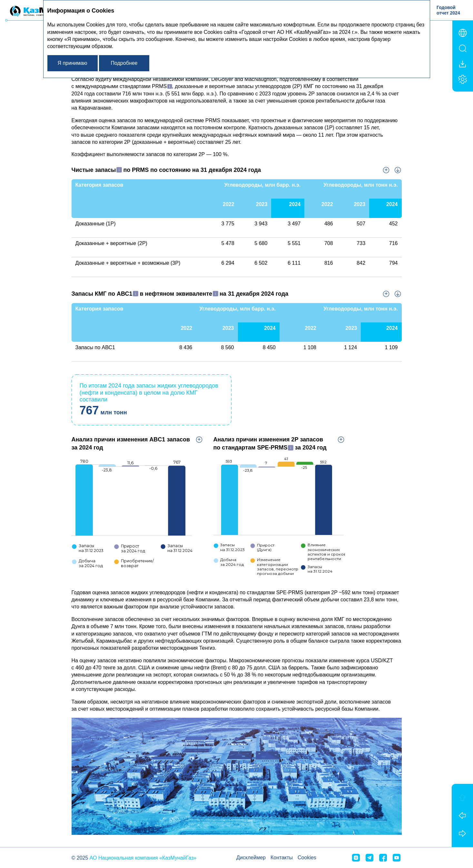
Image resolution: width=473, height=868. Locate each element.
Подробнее (124, 63)
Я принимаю (72, 63)
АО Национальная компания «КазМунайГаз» (143, 858)
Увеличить (386, 170)
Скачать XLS (398, 170)
